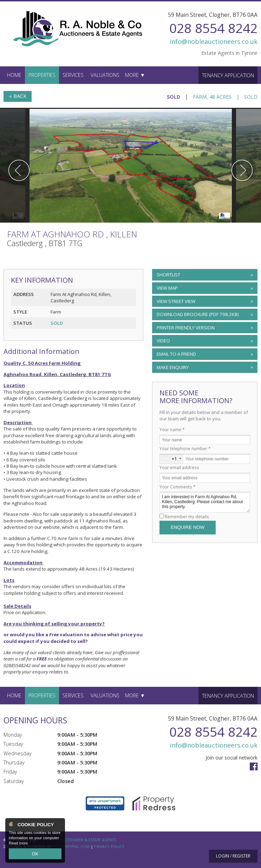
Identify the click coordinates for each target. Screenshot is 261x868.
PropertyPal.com (71, 846)
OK (35, 854)
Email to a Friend (176, 354)
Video (163, 341)
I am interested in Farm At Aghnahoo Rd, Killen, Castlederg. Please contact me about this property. (205, 502)
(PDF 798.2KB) (198, 314)
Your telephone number (185, 448)
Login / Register (233, 856)
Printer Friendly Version (185, 327)
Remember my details (187, 517)
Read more (18, 845)
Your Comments (178, 487)
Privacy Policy (109, 846)
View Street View (176, 301)
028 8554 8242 (213, 28)
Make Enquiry (173, 367)
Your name (172, 429)
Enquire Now (188, 527)
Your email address (179, 467)
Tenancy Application (228, 75)
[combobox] (172, 459)
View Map (167, 288)
